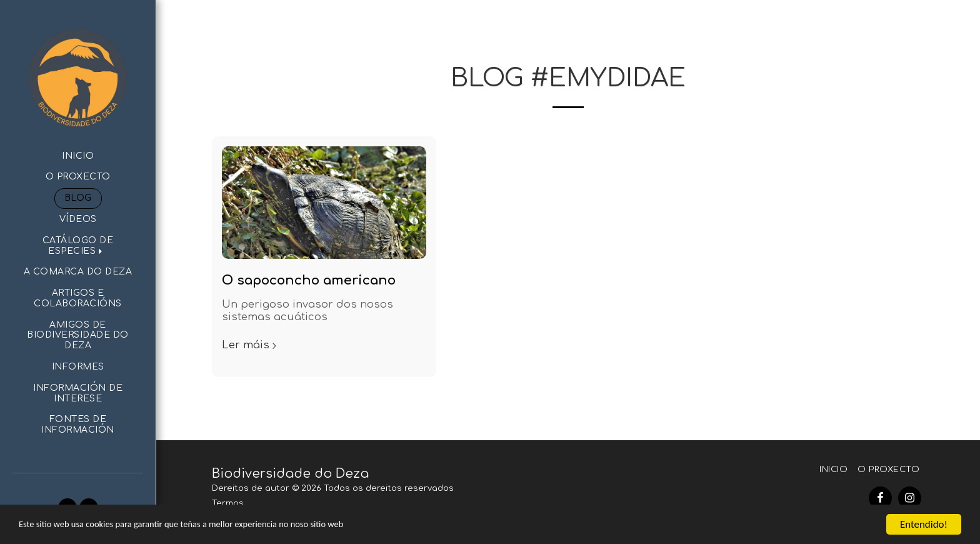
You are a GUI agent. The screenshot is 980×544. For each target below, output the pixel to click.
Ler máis (251, 345)
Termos (228, 503)
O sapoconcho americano (309, 280)
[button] (78, 246)
